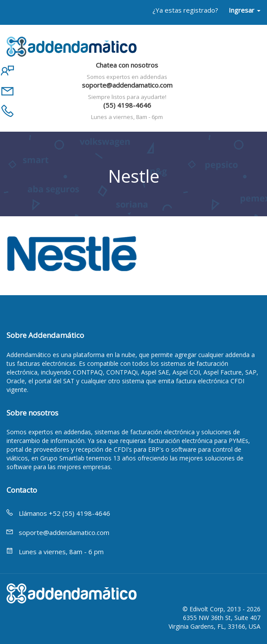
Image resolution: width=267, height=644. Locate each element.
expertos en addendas (60, 432)
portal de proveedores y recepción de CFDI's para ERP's (85, 449)
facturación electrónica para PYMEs (198, 441)
